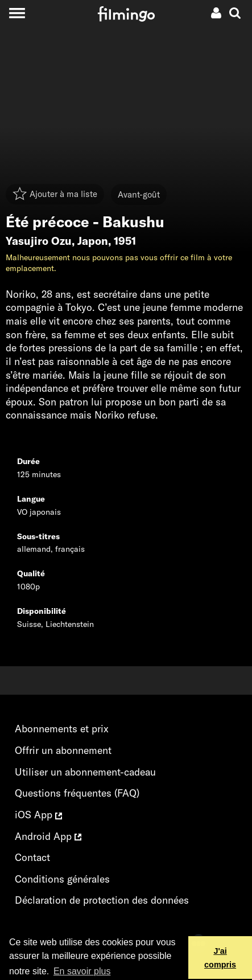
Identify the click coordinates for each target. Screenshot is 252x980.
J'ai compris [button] (220, 958)
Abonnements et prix (62, 729)
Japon (93, 241)
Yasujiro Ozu (39, 241)
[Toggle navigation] (17, 13)
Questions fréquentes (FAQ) (77, 793)
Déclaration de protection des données (102, 900)
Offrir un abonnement (63, 750)
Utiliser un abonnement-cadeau (85, 772)
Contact (32, 857)
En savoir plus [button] (82, 971)
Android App (48, 836)
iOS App (38, 815)
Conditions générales (62, 879)
